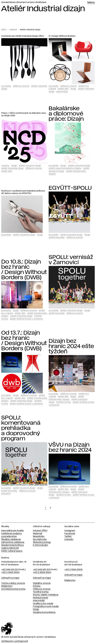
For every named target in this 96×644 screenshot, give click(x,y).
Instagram (70, 531)
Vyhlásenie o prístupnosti (15, 641)
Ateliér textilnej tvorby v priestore (26, 319)
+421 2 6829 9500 (42, 572)
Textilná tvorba (64, 402)
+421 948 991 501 (41, 570)
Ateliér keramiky (57, 238)
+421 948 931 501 (10, 570)
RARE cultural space (12, 551)
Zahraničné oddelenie (13, 542)
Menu (91, 3)
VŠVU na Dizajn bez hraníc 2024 (70, 448)
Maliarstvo (7, 586)
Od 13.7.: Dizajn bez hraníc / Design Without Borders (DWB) (24, 341)
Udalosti (13, 30)
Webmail (37, 534)
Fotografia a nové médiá (46, 607)
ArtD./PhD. (6, 494)
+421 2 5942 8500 (10, 572)
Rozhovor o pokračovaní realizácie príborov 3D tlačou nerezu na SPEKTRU (23, 192)
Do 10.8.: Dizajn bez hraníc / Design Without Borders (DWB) (24, 270)
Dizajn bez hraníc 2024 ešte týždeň (71, 346)
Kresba (37, 586)
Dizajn (73, 89)
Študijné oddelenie (11, 539)
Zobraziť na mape (10, 578)
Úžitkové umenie (21, 86)
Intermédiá (39, 601)
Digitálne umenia (42, 583)
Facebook (70, 534)
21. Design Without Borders (62, 36)
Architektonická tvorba (13, 589)
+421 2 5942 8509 (73, 570)
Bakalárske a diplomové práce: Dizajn (66, 114)
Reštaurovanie (40, 598)
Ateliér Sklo (63, 89)
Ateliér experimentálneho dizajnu (65, 168)
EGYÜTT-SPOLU (70, 188)
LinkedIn (69, 539)
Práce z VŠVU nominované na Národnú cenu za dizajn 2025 (24, 114)
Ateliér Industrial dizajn (30, 30)
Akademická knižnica (12, 545)
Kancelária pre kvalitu (12, 531)
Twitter (68, 536)
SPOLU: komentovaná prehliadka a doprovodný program (21, 428)
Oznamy (5, 166)
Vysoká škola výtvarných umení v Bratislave (24, 2)
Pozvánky (6, 86)
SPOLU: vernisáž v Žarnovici (71, 260)
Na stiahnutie (40, 539)
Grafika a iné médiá (43, 604)
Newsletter (39, 536)
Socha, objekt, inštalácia (46, 595)
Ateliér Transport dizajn (30, 166)
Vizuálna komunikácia (44, 612)
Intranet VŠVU (40, 531)
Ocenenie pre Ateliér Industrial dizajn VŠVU (23, 36)
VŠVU (4, 30)
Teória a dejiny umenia (13, 583)
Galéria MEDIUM (10, 548)
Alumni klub (62, 92)
